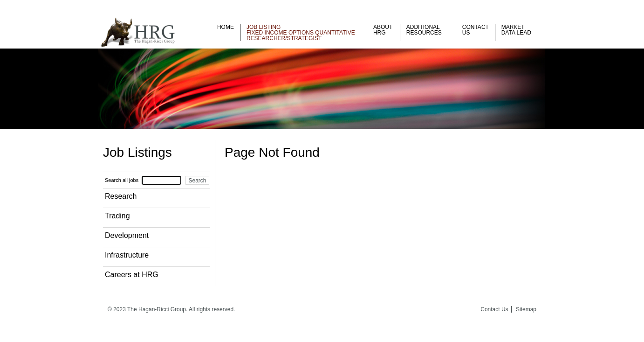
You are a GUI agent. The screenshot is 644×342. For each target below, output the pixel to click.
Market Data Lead (516, 30)
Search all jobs (122, 180)
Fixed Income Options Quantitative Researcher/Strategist (301, 35)
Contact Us (476, 30)
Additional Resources (424, 30)
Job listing (264, 27)
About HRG (383, 30)
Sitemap (526, 309)
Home (226, 27)
